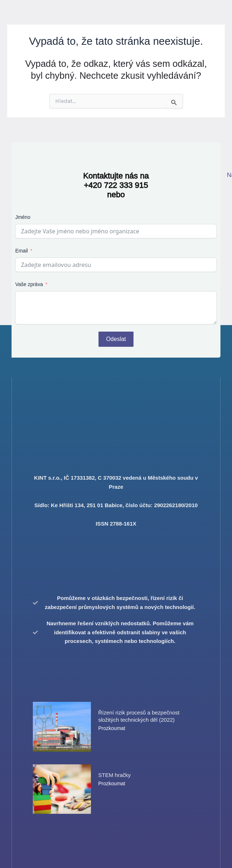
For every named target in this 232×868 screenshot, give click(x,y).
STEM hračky (114, 775)
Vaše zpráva (29, 284)
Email (21, 251)
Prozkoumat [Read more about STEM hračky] (112, 783)
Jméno (23, 217)
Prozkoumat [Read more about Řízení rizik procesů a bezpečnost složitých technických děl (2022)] (112, 728)
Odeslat (116, 339)
